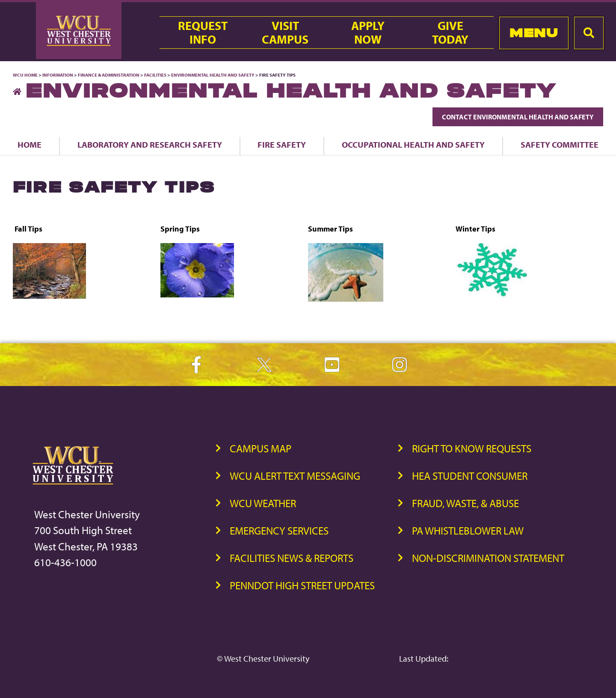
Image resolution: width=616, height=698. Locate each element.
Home (30, 144)
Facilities (155, 75)
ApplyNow (368, 33)
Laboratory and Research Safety (150, 144)
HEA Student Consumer (470, 476)
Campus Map (261, 448)
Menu (534, 33)
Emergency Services (279, 530)
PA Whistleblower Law (468, 530)
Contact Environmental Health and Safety (518, 117)
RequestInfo (203, 33)
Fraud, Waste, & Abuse (465, 503)
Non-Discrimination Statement (488, 558)
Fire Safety (282, 144)
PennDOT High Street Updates (302, 585)
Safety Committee (560, 144)
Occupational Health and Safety (413, 144)
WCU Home (25, 75)
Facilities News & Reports (292, 558)
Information (58, 75)
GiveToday (450, 33)
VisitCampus (285, 33)
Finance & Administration (109, 75)
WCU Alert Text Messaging (295, 476)
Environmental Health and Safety (213, 75)
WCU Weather (263, 503)
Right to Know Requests (472, 448)
